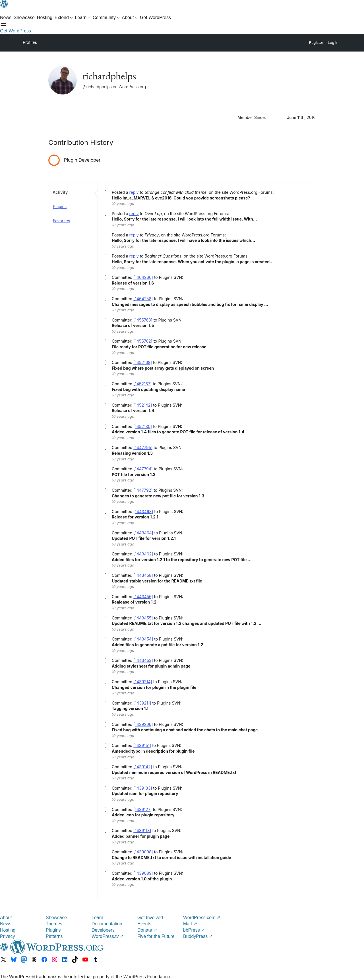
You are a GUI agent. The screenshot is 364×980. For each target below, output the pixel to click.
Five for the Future (156, 936)
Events (144, 924)
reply (134, 192)
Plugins (60, 206)
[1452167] (142, 384)
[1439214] (143, 682)
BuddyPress (198, 936)
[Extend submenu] (64, 18)
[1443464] (143, 533)
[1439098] (143, 852)
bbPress (194, 930)
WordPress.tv (108, 936)
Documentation (107, 924)
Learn (97, 918)
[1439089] (143, 873)
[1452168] (143, 362)
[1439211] (142, 703)
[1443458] (143, 575)
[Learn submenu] (83, 18)
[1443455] (143, 618)
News (6, 924)
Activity (60, 192)
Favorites (61, 221)
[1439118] (142, 830)
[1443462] (143, 554)
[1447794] (143, 469)
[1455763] (143, 320)
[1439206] (143, 724)
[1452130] (143, 426)
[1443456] (143, 597)
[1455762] (143, 341)
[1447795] (143, 447)
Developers (103, 930)
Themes (54, 924)
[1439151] (142, 745)
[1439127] (142, 809)
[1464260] (143, 277)
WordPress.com (202, 918)
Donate (147, 930)
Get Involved (150, 918)
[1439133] (143, 788)
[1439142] (143, 767)
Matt (190, 924)
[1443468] (143, 511)
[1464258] (143, 299)
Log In (333, 43)
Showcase (56, 918)
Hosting (8, 930)
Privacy (7, 936)
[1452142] (143, 405)
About (6, 918)
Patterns (54, 936)
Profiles (30, 42)
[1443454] (143, 639)
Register (316, 43)
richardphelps (109, 76)
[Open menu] (3, 24)
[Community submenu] (106, 18)
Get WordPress (15, 31)
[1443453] (143, 660)
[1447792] (143, 490)
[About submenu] (130, 18)
